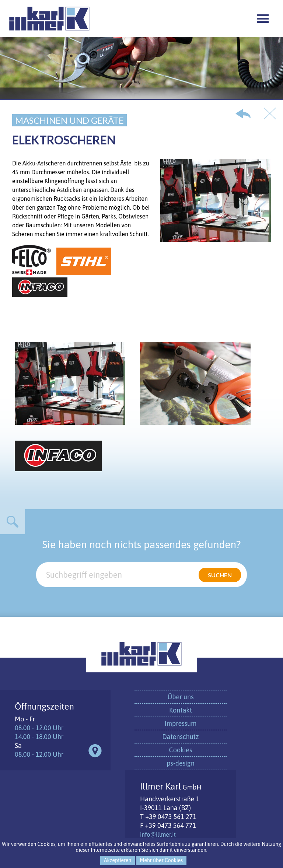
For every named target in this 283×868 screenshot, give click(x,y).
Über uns (180, 697)
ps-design (180, 763)
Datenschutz (180, 737)
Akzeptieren (118, 860)
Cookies (181, 750)
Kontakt (181, 710)
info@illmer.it (158, 834)
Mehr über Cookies (161, 860)
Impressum (181, 723)
